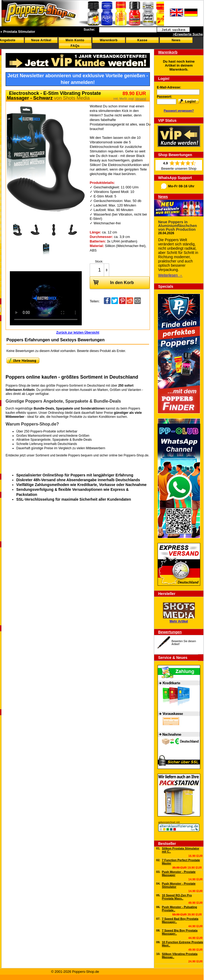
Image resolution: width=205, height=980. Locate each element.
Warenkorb (109, 40)
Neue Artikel (41, 40)
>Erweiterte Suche (188, 34)
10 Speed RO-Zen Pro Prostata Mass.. (177, 897)
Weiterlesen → (170, 275)
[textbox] (128, 30)
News (176, 40)
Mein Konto (75, 40)
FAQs (75, 46)
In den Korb (112, 282)
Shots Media (76, 98)
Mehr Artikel (179, 621)
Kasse (142, 40)
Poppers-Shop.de (136, 455)
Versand (141, 99)
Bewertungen (170, 632)
